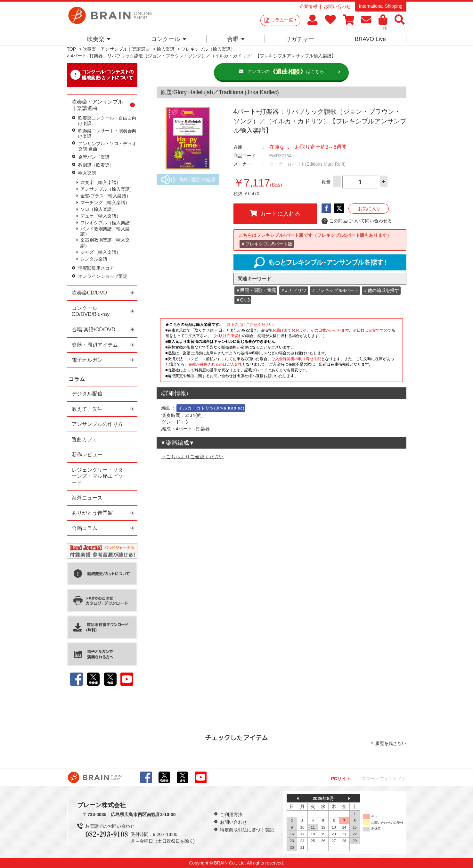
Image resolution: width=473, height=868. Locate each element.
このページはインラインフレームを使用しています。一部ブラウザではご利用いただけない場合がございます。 (281, 352)
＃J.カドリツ (294, 290)
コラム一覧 (283, 20)
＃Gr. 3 (243, 300)
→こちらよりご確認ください (193, 457)
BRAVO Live (370, 39)
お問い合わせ (337, 6)
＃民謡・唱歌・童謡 (256, 290)
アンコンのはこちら (286, 72)
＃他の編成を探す (381, 290)
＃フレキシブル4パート (335, 290)
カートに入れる (275, 213)
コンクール (169, 39)
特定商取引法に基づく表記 (247, 830)
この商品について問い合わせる (357, 221)
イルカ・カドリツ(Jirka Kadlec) (212, 408)
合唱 (236, 39)
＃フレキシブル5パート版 (267, 244)
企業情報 (308, 6)
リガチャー (300, 39)
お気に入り (369, 209)
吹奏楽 (99, 39)
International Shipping (381, 6)
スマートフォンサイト (384, 779)
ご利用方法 (231, 814)
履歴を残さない (391, 743)
